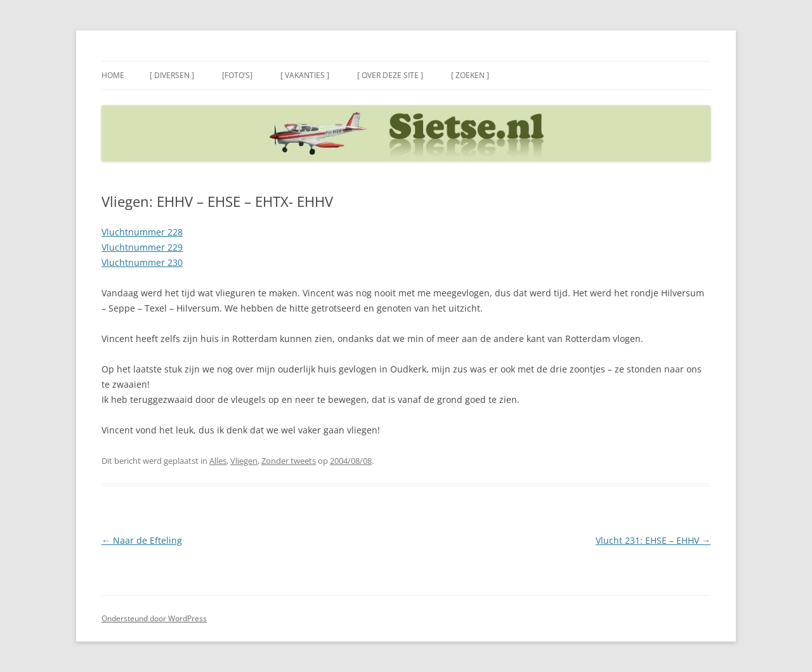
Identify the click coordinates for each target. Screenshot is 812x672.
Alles (218, 461)
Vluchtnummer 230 (142, 262)
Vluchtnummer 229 (142, 247)
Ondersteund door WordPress (154, 618)
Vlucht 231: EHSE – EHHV (653, 540)
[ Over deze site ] (390, 75)
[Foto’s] (237, 75)
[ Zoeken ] (470, 75)
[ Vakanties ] (305, 75)
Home (113, 75)
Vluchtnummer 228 (142, 232)
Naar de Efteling (142, 540)
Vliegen (244, 461)
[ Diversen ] (172, 75)
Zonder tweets (289, 461)
